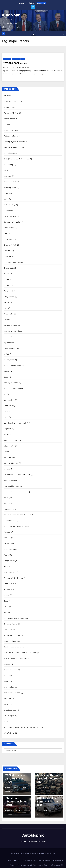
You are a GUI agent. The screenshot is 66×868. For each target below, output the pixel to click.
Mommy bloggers (11, 463)
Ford (6, 320)
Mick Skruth (9, 446)
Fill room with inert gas (18, 865)
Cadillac (7, 211)
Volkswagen (9, 716)
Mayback (8, 429)
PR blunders (9, 544)
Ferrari (7, 302)
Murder (7, 469)
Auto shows (9, 130)
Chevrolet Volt (10, 245)
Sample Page (32, 865)
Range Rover (9, 561)
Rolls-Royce (9, 589)
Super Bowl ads (11, 670)
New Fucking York (11, 486)
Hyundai (7, 343)
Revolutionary (10, 572)
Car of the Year (10, 216)
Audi (6, 124)
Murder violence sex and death (17, 475)
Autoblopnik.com (11, 136)
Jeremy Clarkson (11, 383)
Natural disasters (11, 480)
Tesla (6, 681)
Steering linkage (11, 641)
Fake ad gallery (58, 860)
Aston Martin (9, 119)
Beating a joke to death (14, 142)
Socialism (8, 630)
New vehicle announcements (16, 492)
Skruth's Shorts (10, 624)
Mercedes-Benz (11, 440)
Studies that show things (15, 647)
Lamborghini (9, 400)
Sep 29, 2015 (10, 67)
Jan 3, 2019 (43, 811)
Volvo (6, 721)
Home (9, 860)
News (6, 498)
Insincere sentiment (12, 366)
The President (10, 687)
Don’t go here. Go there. (29, 860)
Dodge (7, 279)
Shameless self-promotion (15, 618)
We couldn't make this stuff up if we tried (22, 727)
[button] (63, 34)
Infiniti (7, 354)
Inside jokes (9, 360)
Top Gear (8, 699)
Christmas (8, 251)
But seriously (9, 205)
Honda (7, 337)
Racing (7, 555)
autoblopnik (23, 67)
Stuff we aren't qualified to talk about (20, 653)
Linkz (6, 417)
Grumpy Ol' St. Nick (12, 331)
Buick (6, 199)
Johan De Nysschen (12, 389)
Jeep (6, 377)
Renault (7, 566)
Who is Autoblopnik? (56, 865)
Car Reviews (16, 59)
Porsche (7, 538)
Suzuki (7, 676)
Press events (9, 549)
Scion (6, 607)
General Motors (10, 325)
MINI (6, 452)
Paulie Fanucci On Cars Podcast (18, 515)
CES (6, 233)
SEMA (6, 612)
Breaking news (10, 188)
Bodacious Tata (10, 182)
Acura (6, 96)
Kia (5, 394)
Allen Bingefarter (11, 101)
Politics (7, 532)
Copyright (16, 860)
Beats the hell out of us (14, 147)
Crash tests (9, 268)
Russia (7, 595)
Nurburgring (9, 509)
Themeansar (51, 854)
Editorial (7, 285)
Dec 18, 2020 (12, 811)
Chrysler (7, 256)
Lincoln (7, 411)
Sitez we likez (42, 865)
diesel (6, 274)
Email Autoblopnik (45, 860)
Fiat (23, 59)
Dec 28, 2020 (12, 788)
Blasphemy (7, 59)
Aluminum (8, 107)
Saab (6, 601)
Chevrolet (8, 239)
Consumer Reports (12, 262)
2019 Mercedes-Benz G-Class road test (48, 801)
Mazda (7, 434)
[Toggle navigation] (33, 34)
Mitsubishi (8, 457)
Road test (8, 584)
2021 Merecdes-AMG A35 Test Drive (15, 778)
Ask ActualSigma (11, 113)
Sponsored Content (12, 635)
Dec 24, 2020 (44, 788)
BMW (6, 170)
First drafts (9, 314)
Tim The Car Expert (12, 693)
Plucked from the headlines (16, 526)
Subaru (7, 664)
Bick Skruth (9, 153)
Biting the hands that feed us (16, 159)
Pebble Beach (10, 521)
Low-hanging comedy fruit (15, 423)
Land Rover (9, 406)
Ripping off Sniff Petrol (14, 578)
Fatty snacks (9, 297)
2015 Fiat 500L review (15, 63)
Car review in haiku (12, 222)
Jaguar (7, 371)
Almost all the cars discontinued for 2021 (48, 778)
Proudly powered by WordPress (22, 854)
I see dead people (12, 348)
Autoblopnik (33, 835)
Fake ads (8, 291)
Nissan (7, 503)
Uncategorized (10, 710)
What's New (9, 733)
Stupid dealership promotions (17, 658)
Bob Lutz (8, 176)
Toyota (7, 704)
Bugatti (7, 193)
